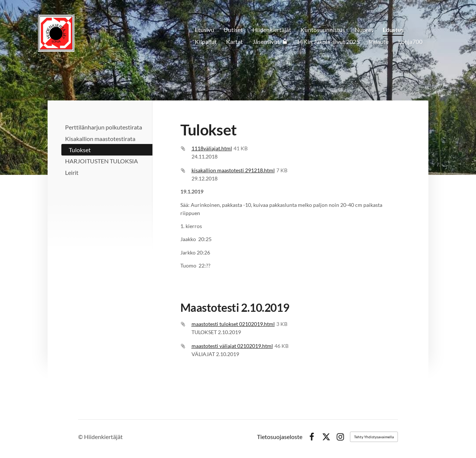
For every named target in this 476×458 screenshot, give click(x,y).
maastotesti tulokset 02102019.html (233, 324)
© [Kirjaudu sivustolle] (81, 437)
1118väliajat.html (212, 148)
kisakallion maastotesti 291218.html (233, 170)
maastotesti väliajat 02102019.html (232, 346)
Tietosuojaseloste (280, 437)
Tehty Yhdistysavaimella (374, 437)
